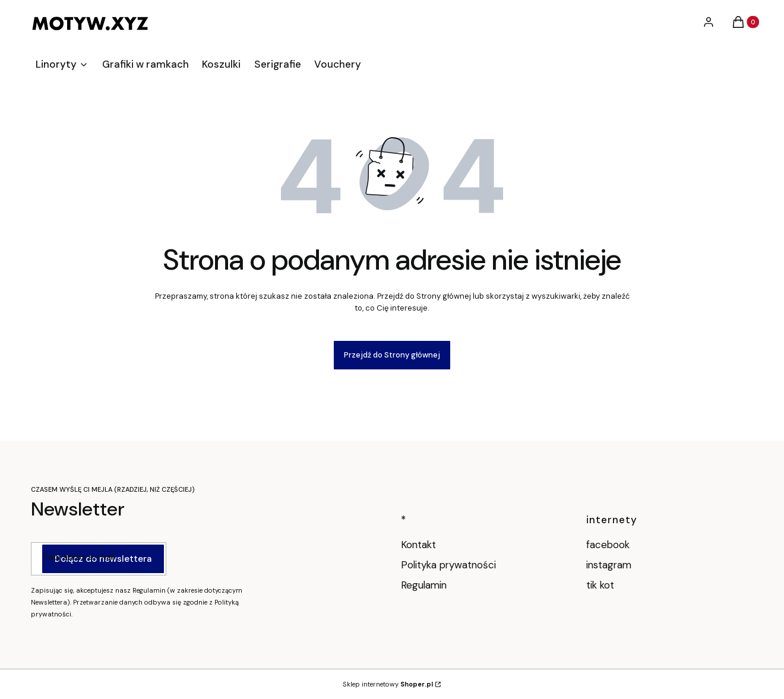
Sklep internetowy (388, 684)
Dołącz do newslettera (103, 559)
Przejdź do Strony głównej (392, 355)
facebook (609, 545)
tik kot (602, 585)
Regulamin (424, 585)
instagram (610, 565)
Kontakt (418, 545)
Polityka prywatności (448, 565)
